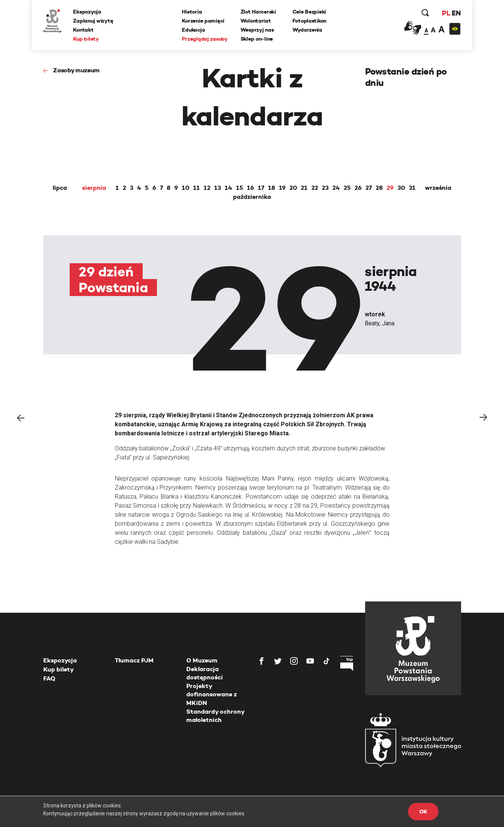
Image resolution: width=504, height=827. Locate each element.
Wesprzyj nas (257, 30)
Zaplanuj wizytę (93, 21)
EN (456, 13)
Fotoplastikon (309, 21)
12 (207, 188)
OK (423, 812)
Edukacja (194, 30)
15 (240, 188)
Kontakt (84, 30)
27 (369, 188)
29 (390, 188)
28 (379, 188)
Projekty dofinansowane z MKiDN (212, 694)
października (252, 197)
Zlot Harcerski (258, 12)
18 (272, 188)
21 (304, 188)
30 (401, 188)
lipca (60, 188)
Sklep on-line (257, 39)
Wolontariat (256, 21)
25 (347, 188)
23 (325, 188)
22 (315, 188)
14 (228, 188)
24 (336, 188)
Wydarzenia (307, 30)
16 (250, 188)
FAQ (49, 678)
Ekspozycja (87, 12)
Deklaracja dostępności (205, 673)
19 (282, 188)
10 (186, 188)
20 (293, 188)
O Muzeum (202, 660)
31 (412, 188)
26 (358, 188)
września (438, 188)
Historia (192, 12)
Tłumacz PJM (134, 660)
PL (446, 13)
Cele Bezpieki (309, 12)
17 (261, 188)
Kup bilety (86, 39)
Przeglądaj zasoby (205, 39)
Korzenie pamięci (203, 21)
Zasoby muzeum (76, 70)
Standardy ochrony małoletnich (215, 716)
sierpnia (94, 188)
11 (196, 188)
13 (218, 188)
